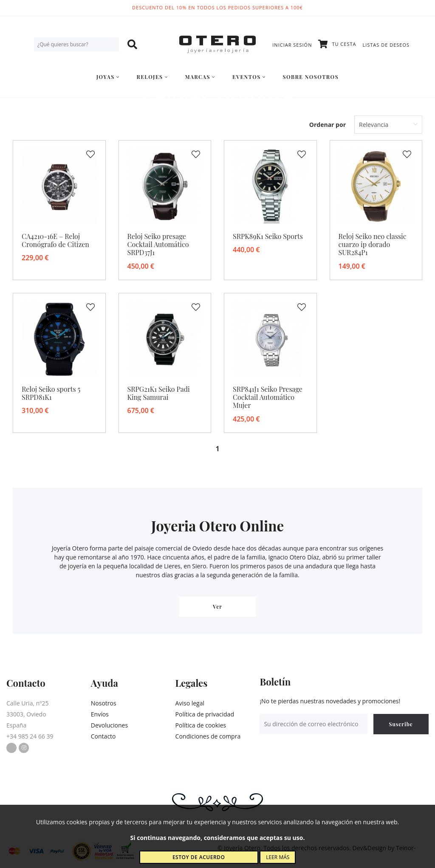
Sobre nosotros (311, 77)
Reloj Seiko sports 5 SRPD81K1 (51, 393)
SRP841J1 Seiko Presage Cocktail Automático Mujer (268, 397)
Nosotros (104, 703)
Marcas (200, 77)
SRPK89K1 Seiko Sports (268, 236)
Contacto (103, 736)
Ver (217, 607)
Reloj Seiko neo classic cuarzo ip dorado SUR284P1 (373, 244)
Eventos (249, 77)
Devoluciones (109, 725)
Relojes (152, 77)
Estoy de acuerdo (199, 857)
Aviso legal (190, 703)
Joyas (108, 77)
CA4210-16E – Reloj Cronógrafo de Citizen (55, 240)
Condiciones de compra (208, 736)
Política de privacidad (205, 714)
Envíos (100, 714)
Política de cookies (201, 725)
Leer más (278, 857)
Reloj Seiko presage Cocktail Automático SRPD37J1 (158, 244)
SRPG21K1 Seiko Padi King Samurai (159, 393)
